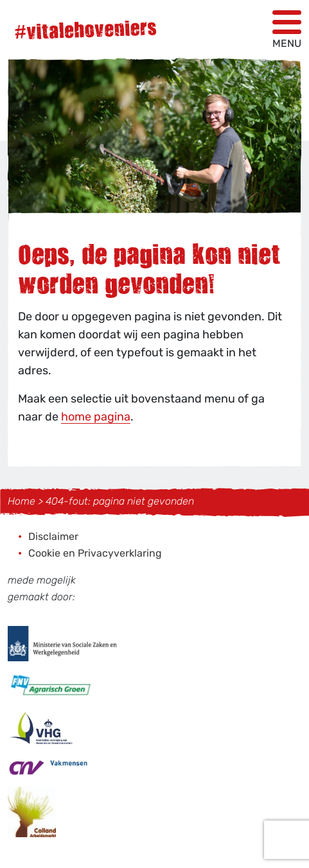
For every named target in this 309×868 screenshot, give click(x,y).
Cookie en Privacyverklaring (95, 553)
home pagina (96, 417)
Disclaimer (53, 536)
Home (22, 501)
